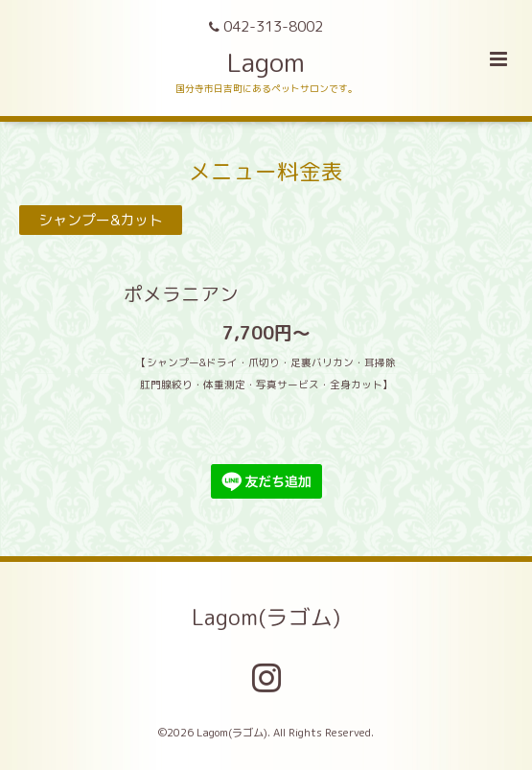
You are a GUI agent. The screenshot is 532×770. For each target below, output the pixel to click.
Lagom (266, 62)
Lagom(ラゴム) (266, 617)
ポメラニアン (131, 294)
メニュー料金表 (266, 170)
